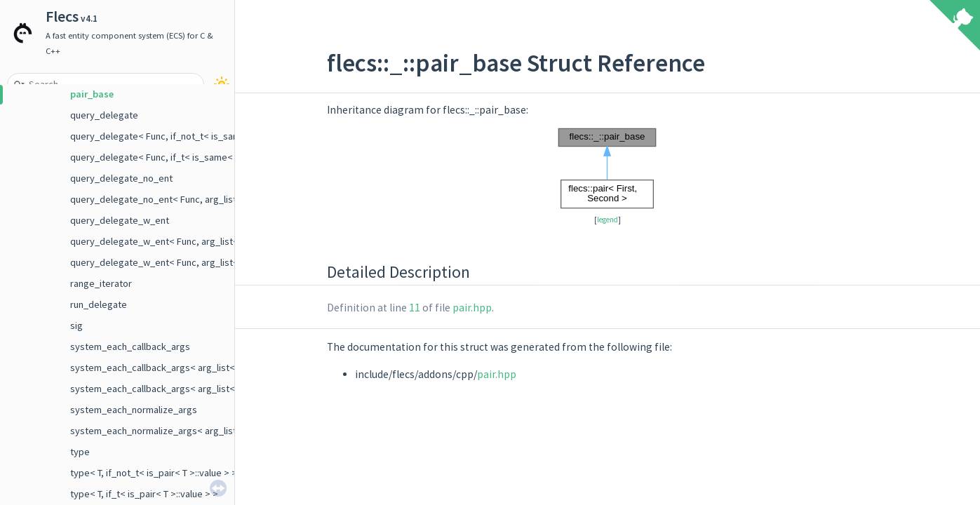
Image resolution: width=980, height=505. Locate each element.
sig (76, 325)
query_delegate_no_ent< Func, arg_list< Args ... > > (179, 199)
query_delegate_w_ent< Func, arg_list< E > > (166, 241)
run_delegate (99, 304)
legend (608, 220)
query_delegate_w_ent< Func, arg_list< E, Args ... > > (182, 262)
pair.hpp (472, 308)
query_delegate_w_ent (120, 220)
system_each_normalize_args (134, 410)
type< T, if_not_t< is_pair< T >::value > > (154, 473)
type (80, 452)
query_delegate (104, 115)
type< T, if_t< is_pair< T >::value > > (144, 494)
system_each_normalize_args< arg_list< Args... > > (178, 431)
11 (415, 308)
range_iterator (101, 283)
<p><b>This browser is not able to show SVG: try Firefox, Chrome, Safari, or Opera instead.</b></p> (608, 168)
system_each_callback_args (130, 346)
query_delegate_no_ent (121, 178)
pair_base (92, 94)
